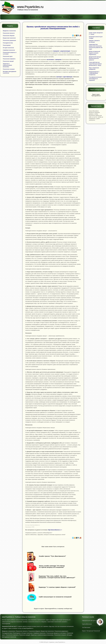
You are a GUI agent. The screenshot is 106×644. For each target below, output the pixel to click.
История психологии (8, 48)
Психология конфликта (9, 59)
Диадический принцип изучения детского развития (95, 58)
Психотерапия (7, 45)
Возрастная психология (9, 38)
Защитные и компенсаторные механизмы (7, 65)
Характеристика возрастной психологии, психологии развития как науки (96, 47)
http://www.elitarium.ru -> (55, 530)
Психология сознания (9, 69)
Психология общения (9, 36)
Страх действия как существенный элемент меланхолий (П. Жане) (95, 64)
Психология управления (9, 40)
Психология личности (9, 33)
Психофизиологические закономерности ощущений (95, 79)
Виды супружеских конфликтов (94, 69)
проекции (59, 77)
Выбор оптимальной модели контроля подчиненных (94, 53)
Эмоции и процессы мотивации (94, 41)
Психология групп (8, 56)
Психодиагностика (8, 43)
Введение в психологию (9, 31)
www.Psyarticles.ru (28, 628)
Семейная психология (9, 50)
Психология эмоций (8, 61)
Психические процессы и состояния (56, 633)
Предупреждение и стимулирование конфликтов (94, 73)
